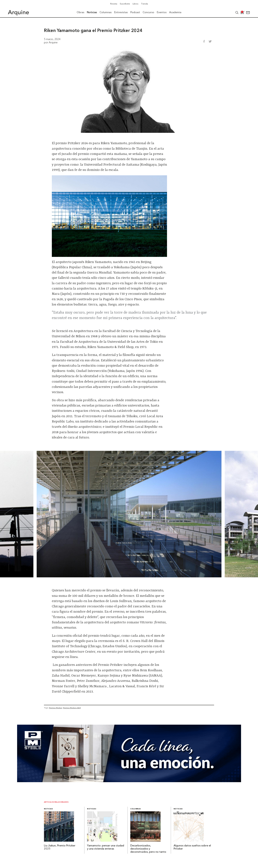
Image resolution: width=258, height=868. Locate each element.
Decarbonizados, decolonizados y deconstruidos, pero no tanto (148, 849)
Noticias (48, 809)
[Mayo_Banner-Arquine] (129, 781)
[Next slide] (245, 514)
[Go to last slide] (13, 514)
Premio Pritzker (56, 708)
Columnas (136, 809)
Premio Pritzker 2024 (72, 708)
